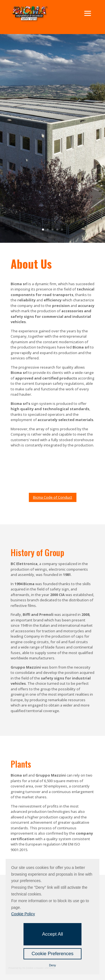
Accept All (53, 934)
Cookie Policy (23, 914)
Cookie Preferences (53, 954)
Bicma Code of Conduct (53, 497)
